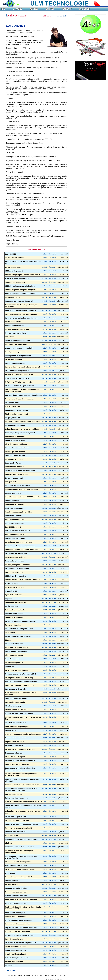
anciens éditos (62, 16)
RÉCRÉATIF (67, 9)
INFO (3, 9)
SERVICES (34, 9)
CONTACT (50, 9)
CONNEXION (84, 9)
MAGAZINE (17, 9)
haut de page (11, 970)
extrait (45, 254)
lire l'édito (52, 254)
